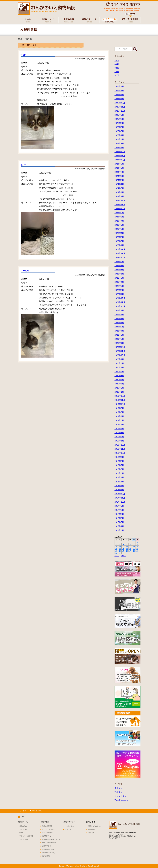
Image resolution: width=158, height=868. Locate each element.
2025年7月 (119, 123)
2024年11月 (120, 156)
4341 (117, 64)
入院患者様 (29, 39)
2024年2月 (119, 192)
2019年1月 (119, 441)
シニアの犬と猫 (47, 833)
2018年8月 (119, 461)
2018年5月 (119, 473)
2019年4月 (119, 429)
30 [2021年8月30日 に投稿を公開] (116, 553)
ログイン (118, 788)
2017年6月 (119, 518)
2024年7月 (119, 172)
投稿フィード (120, 792)
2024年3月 (119, 188)
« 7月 (117, 556)
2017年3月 (119, 530)
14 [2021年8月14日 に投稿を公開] (134, 547)
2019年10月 (120, 404)
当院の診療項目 (47, 826)
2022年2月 (119, 290)
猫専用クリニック (48, 836)
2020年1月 (119, 392)
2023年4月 (119, 233)
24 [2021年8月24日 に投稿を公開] (120, 551)
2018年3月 (119, 482)
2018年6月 (119, 469)
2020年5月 (119, 376)
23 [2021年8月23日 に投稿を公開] (116, 551)
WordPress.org (121, 800)
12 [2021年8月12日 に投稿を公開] (127, 547)
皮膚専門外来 (47, 846)
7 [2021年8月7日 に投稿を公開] (134, 544)
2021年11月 (120, 302)
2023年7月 (119, 221)
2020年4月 (119, 380)
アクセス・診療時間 (26, 836)
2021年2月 (119, 339)
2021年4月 (119, 331)
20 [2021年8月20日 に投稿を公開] (130, 549)
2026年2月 (119, 95)
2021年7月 (119, 319)
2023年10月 (120, 209)
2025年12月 (120, 103)
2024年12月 (120, 152)
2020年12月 (120, 347)
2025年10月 (120, 111)
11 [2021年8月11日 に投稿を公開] (123, 547)
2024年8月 (119, 168)
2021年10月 (120, 306)
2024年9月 (119, 164)
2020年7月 (119, 367)
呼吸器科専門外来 (48, 849)
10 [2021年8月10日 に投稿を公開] (120, 547)
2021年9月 (119, 310)
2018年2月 (119, 486)
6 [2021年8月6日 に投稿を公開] (130, 544)
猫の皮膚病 (46, 856)
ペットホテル (69, 826)
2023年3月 (119, 237)
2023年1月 (119, 245)
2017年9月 (119, 506)
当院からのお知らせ (95, 826)
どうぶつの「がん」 (49, 829)
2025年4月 (119, 135)
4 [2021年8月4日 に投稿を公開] (123, 544)
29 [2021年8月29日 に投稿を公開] (137, 551)
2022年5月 (119, 278)
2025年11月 (120, 107)
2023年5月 (119, 229)
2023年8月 (119, 217)
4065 (117, 72)
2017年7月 (119, 514)
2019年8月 (119, 412)
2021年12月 (120, 298)
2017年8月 (119, 510)
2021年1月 (119, 343)
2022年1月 (119, 294)
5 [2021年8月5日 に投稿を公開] (127, 544)
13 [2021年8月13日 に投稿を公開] (130, 547)
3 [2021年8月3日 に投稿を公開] (120, 544)
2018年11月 (120, 449)
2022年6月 (119, 274)
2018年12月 (120, 445)
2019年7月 (119, 416)
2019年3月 (119, 433)
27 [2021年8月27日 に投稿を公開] (130, 551)
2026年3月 (119, 91)
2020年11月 (120, 351)
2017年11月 (120, 498)
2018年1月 (119, 490)
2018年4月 (119, 477)
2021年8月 (119, 315)
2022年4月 (119, 282)
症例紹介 (91, 833)
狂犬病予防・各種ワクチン (51, 839)
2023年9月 (119, 213)
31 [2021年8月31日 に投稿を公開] (120, 553)
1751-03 (25, 271)
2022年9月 (119, 262)
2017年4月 (119, 526)
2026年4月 (119, 86)
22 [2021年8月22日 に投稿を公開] (137, 549)
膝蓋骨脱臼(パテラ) (49, 853)
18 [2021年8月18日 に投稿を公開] (123, 549)
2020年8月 (119, 363)
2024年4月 (119, 184)
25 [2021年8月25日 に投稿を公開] (123, 551)
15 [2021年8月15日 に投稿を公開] (137, 547)
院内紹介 (22, 833)
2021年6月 (119, 323)
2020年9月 (119, 359)
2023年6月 (119, 225)
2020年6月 (119, 372)
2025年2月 (119, 143)
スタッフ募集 (24, 839)
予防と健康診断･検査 (49, 843)
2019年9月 (119, 408)
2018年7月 (119, 465)
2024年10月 (120, 160)
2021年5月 (119, 327)
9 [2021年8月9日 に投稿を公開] (116, 547)
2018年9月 (119, 457)
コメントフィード (122, 796)
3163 (24, 165)
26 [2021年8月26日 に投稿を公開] (127, 551)
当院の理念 (23, 826)
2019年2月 (119, 437)
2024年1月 (119, 196)
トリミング (69, 829)
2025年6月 (119, 127)
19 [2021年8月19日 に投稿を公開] (127, 549)
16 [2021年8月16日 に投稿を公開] (116, 549)
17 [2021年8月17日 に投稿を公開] (120, 549)
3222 (117, 68)
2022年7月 (119, 270)
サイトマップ (37, 811)
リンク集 (23, 811)
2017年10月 (120, 502)
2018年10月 (120, 453)
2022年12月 (120, 249)
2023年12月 (120, 200)
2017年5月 (119, 522)
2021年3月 (119, 335)
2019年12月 (120, 396)
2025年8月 (119, 119)
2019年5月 (119, 424)
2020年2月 (119, 388)
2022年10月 (120, 258)
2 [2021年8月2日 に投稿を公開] (116, 544)
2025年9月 (119, 115)
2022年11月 (120, 253)
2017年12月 (120, 494)
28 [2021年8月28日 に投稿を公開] (134, 551)
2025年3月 (119, 139)
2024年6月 (119, 176)
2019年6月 (119, 420)
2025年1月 (119, 148)
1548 (24, 55)
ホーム (24, 817)
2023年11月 (120, 205)
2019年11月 (120, 400)
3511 (117, 61)
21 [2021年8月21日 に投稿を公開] (134, 549)
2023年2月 (119, 241)
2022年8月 (119, 266)
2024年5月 (119, 180)
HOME (20, 39)
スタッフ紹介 (24, 829)
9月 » (123, 556)
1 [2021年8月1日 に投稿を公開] (137, 542)
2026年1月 (119, 99)
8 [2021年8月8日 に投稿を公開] (137, 544)
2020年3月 (119, 384)
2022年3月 (119, 286)
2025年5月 (119, 131)
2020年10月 (120, 355)
